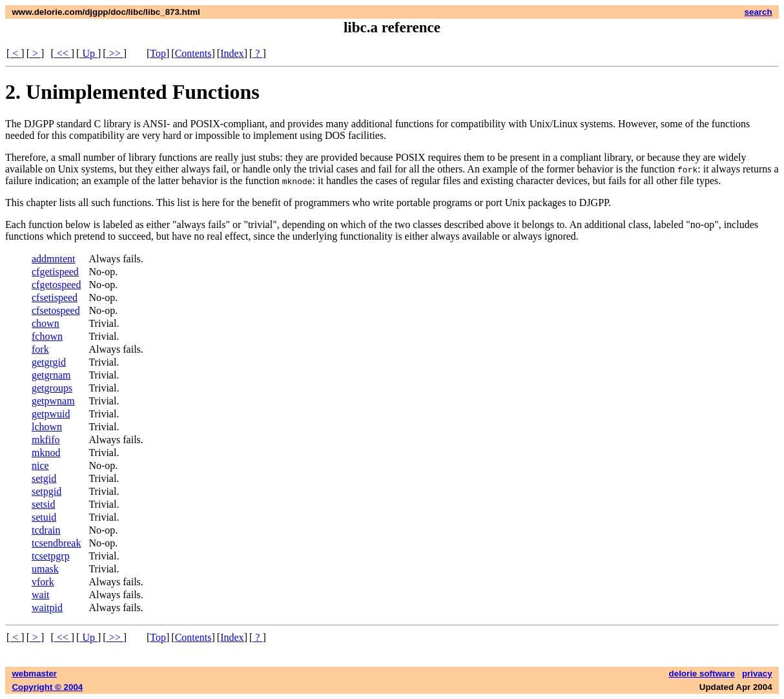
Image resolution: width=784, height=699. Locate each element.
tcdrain (46, 530)
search (758, 12)
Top (158, 53)
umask (45, 569)
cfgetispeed (55, 272)
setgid (44, 478)
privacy (757, 673)
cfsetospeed (56, 310)
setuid (44, 517)
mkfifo (46, 440)
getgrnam (51, 375)
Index (232, 53)
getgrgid (49, 362)
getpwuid (51, 414)
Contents (193, 53)
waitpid (47, 608)
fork (40, 349)
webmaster (34, 673)
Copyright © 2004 (47, 687)
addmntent (54, 259)
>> (115, 53)
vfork (43, 582)
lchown (47, 427)
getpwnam (53, 401)
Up (88, 53)
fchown (47, 336)
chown (46, 323)
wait (41, 595)
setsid (43, 504)
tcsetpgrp (51, 556)
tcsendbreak (56, 543)
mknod (46, 453)
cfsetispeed (55, 297)
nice (40, 465)
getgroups (52, 388)
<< (63, 53)
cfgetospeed (56, 285)
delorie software (702, 673)
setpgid (46, 491)
